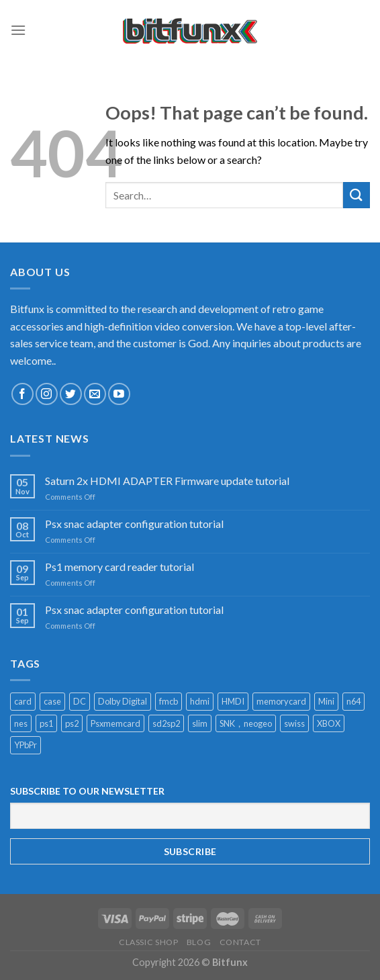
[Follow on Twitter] (71, 394)
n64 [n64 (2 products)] (353, 701)
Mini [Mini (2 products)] (326, 701)
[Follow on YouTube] (119, 394)
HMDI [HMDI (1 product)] (233, 701)
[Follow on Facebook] (22, 394)
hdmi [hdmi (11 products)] (200, 701)
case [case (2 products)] (52, 701)
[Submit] (357, 195)
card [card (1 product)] (23, 701)
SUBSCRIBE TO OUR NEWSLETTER (87, 791)
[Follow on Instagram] (47, 394)
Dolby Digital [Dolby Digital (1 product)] (123, 701)
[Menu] (18, 30)
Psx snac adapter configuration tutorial (134, 524)
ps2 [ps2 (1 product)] (72, 723)
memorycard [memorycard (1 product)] (281, 701)
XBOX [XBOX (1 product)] (329, 723)
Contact (240, 942)
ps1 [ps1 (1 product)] (46, 723)
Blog (199, 942)
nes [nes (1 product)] (21, 723)
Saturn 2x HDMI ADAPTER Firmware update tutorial (167, 481)
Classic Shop (148, 942)
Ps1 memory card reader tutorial (120, 567)
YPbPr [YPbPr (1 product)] (26, 745)
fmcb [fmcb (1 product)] (169, 701)
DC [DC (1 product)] (80, 701)
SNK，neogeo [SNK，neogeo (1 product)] (246, 723)
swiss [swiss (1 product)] (294, 723)
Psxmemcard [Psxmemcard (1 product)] (115, 723)
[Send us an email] (95, 394)
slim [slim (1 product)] (200, 723)
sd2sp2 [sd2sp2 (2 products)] (166, 723)
